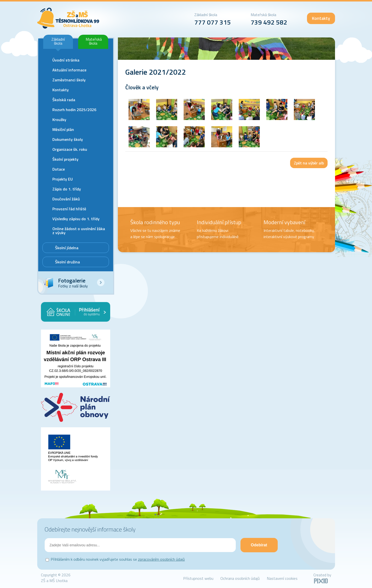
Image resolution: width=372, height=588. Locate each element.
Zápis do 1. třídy (67, 189)
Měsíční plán (63, 129)
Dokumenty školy (68, 139)
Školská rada (64, 100)
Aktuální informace (69, 70)
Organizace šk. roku (70, 149)
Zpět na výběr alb (309, 163)
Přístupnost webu (198, 578)
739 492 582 (269, 22)
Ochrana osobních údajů (240, 578)
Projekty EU (63, 179)
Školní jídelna (67, 248)
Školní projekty (65, 159)
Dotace (59, 169)
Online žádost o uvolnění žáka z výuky (79, 231)
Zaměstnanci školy (69, 80)
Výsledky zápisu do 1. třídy (76, 219)
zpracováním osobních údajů (161, 559)
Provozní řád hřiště (69, 209)
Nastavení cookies (282, 578)
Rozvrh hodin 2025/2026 (74, 110)
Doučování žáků (66, 199)
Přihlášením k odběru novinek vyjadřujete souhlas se (118, 559)
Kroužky (59, 120)
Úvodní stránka (66, 60)
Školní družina (68, 262)
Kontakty (321, 18)
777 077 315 (213, 22)
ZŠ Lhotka (68, 18)
